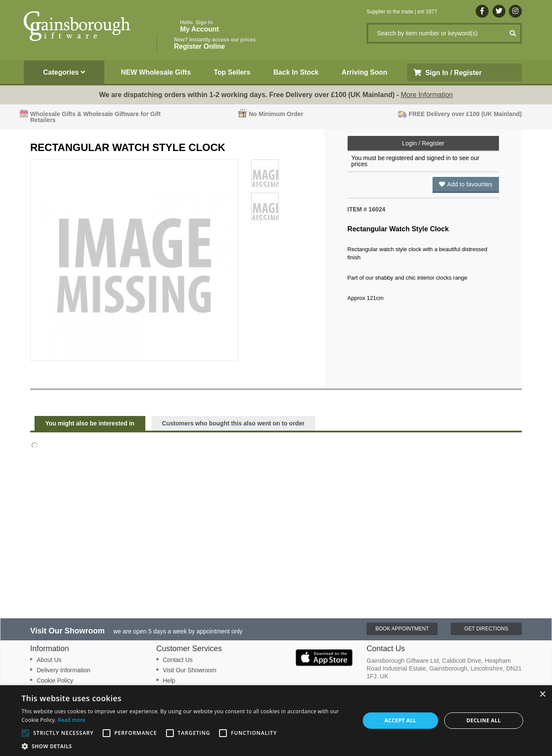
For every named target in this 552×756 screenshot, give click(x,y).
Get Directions (486, 629)
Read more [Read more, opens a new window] (72, 720)
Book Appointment (402, 629)
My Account (200, 26)
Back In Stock (296, 72)
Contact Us (178, 660)
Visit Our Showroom (190, 670)
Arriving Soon (364, 72)
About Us (49, 660)
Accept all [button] (401, 720)
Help (169, 680)
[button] (186, 746)
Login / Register (423, 143)
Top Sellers (232, 72)
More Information (427, 95)
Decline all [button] (484, 720)
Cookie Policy (55, 680)
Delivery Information (64, 670)
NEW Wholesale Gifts (156, 72)
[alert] (276, 721)
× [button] (542, 695)
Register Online (215, 43)
